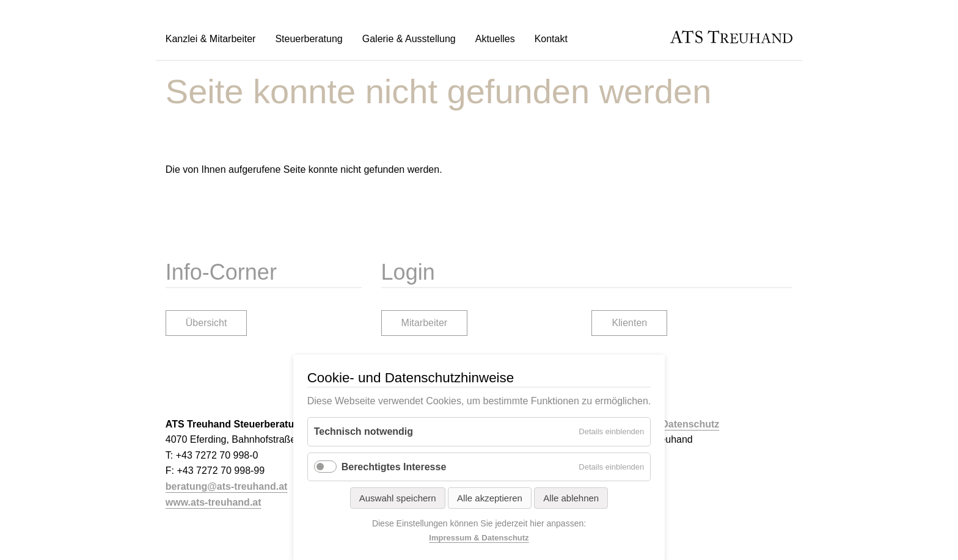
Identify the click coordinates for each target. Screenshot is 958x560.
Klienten (629, 323)
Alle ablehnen (571, 498)
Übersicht (207, 323)
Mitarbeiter (425, 323)
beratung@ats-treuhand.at (227, 486)
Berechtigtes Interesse (394, 467)
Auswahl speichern (398, 498)
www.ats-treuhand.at (214, 502)
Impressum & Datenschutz (479, 538)
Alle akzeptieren (490, 498)
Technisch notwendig (364, 431)
